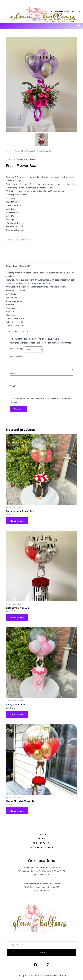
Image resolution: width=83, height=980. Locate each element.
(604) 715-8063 (41, 875)
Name (13, 374)
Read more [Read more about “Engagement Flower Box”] (17, 521)
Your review (17, 356)
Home (9, 151)
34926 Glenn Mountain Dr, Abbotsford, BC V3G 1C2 (41, 871)
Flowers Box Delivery (24, 151)
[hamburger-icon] (79, 26)
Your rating (17, 348)
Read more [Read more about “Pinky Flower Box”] (17, 714)
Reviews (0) (25, 266)
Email (13, 386)
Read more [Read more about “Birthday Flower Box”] (17, 618)
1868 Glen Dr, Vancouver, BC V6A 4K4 (42, 887)
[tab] (11, 266)
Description (11, 266)
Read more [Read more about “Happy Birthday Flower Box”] (17, 811)
